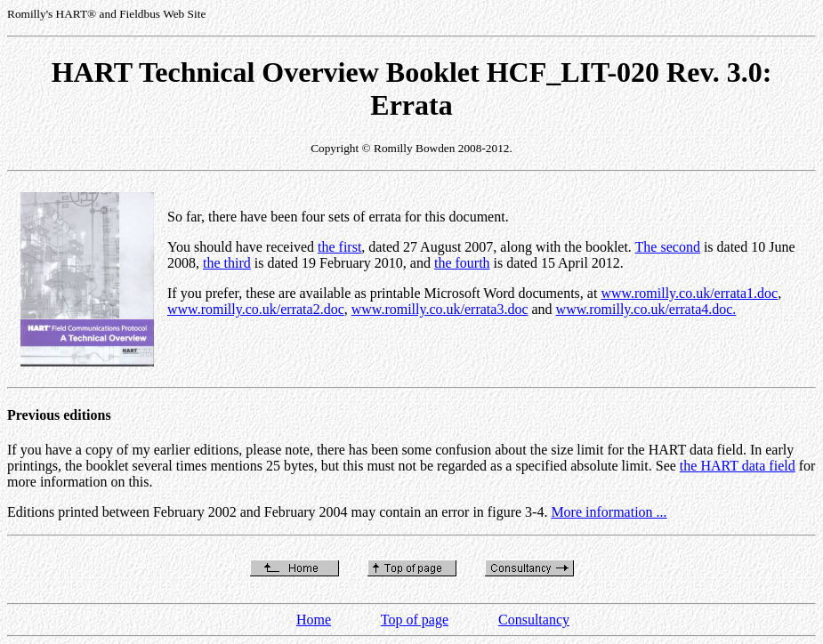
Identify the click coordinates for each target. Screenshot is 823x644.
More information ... (609, 512)
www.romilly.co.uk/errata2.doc (256, 309)
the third (227, 263)
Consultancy (534, 620)
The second (668, 247)
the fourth (462, 263)
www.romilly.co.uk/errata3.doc (440, 309)
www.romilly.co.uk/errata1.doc (689, 293)
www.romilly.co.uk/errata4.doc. (646, 309)
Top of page (415, 620)
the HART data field (738, 466)
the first (339, 247)
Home (314, 620)
